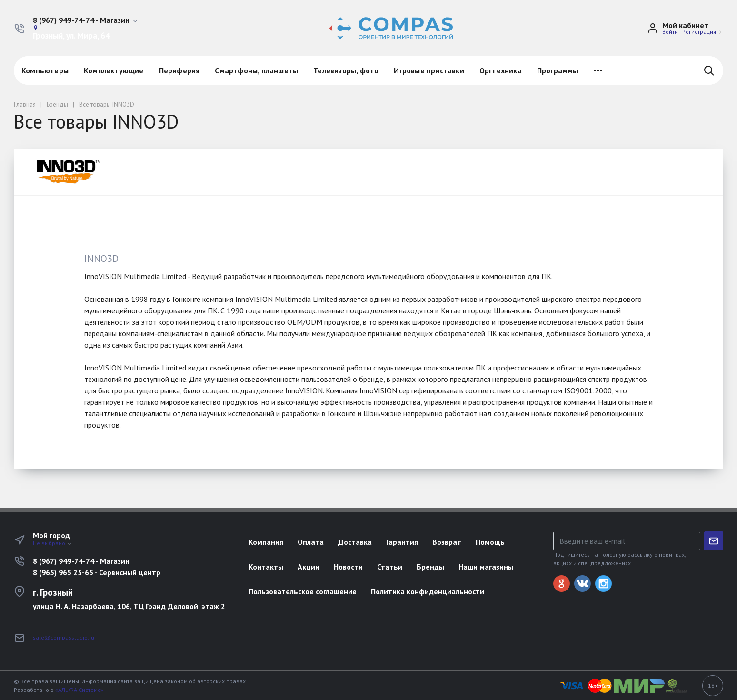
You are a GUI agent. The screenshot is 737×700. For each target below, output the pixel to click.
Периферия (179, 70)
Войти (670, 32)
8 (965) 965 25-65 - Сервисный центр (97, 572)
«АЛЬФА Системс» (79, 690)
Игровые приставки (429, 70)
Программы (558, 70)
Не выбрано (53, 543)
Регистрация (699, 32)
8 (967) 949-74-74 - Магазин (81, 561)
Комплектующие (114, 70)
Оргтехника (501, 70)
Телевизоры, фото (346, 70)
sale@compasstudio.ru (64, 637)
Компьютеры (45, 70)
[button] (86, 20)
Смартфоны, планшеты (256, 70)
